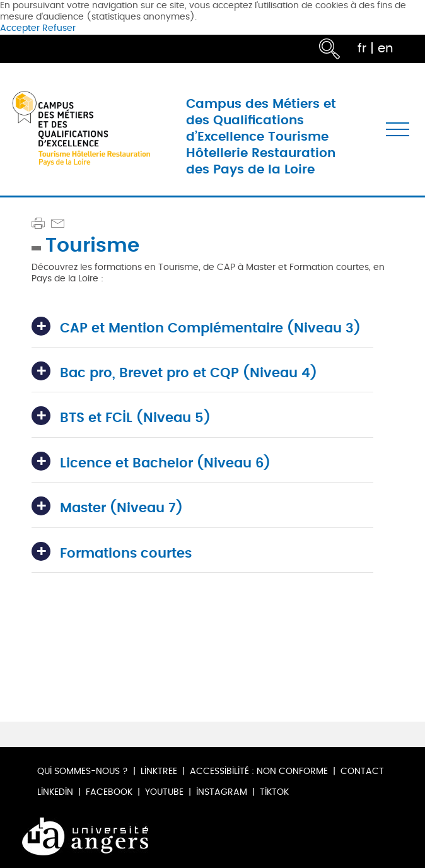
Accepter (20, 28)
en (386, 48)
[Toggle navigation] (398, 129)
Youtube (164, 792)
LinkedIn (55, 792)
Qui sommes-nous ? (83, 771)
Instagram (222, 792)
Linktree (159, 771)
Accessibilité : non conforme (259, 771)
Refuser (59, 28)
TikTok (274, 792)
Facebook (109, 792)
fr (362, 48)
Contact (362, 771)
